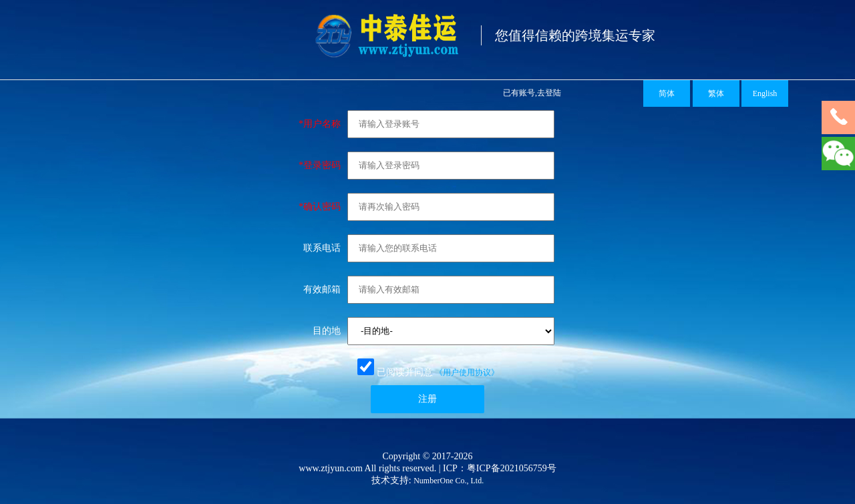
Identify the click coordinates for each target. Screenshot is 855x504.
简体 (667, 93)
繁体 (716, 93)
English (765, 93)
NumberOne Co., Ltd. (449, 481)
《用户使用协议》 (467, 372)
